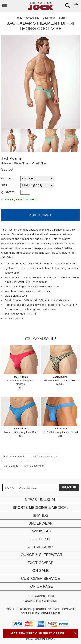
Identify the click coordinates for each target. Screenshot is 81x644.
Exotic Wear (40, 563)
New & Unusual (40, 500)
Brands (40, 515)
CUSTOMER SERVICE (47, 609)
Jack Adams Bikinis (14, 457)
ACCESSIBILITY (30, 614)
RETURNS (26, 609)
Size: (5, 185)
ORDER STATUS (51, 614)
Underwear (41, 523)
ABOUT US (12, 609)
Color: (7, 179)
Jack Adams (12, 158)
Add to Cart (40, 215)
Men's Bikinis (11, 466)
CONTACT (68, 609)
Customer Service (40, 579)
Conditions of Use (45, 639)
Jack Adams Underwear (44, 457)
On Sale (40, 571)
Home (19, 18)
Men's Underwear (34, 466)
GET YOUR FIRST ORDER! (45, 633)
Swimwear (40, 531)
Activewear (40, 547)
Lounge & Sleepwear (40, 555)
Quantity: (9, 192)
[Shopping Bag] (76, 5)
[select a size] (37, 185)
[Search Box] (68, 6)
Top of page (40, 586)
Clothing (40, 539)
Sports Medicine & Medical (40, 508)
